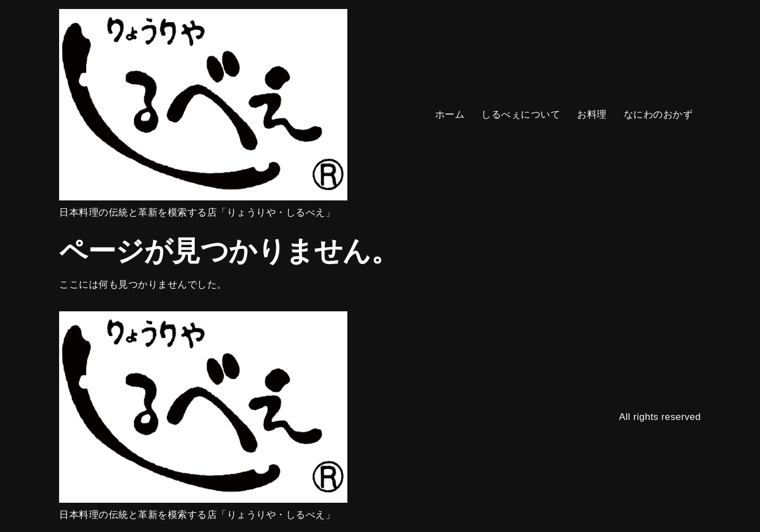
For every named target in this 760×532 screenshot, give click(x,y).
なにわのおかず (658, 115)
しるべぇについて (521, 115)
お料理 (592, 115)
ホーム (450, 115)
